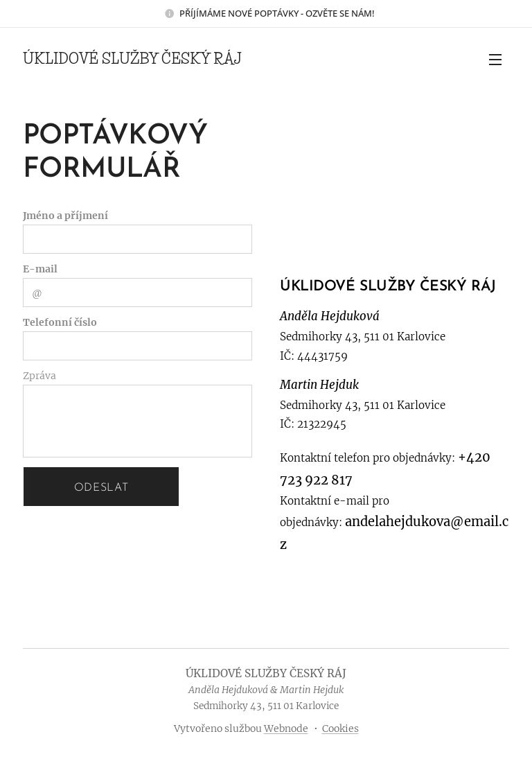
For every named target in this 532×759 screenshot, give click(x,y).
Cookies (340, 729)
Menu (495, 60)
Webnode (286, 729)
